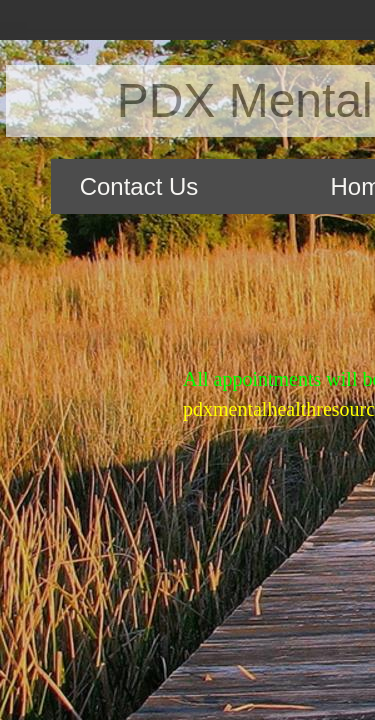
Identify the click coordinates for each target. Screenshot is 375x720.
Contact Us (139, 186)
